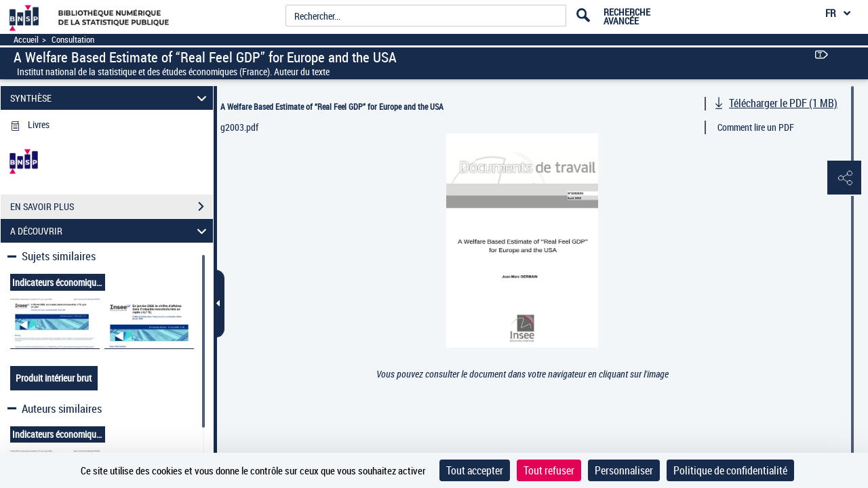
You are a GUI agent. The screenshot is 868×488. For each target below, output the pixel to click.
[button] (844, 178)
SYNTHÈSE (111, 98)
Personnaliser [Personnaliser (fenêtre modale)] (624, 470)
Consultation (73, 40)
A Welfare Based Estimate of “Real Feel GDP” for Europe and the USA (332, 106)
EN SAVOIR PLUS (112, 207)
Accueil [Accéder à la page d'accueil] (26, 40)
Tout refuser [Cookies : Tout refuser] (549, 470)
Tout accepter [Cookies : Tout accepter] (475, 470)
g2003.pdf (239, 127)
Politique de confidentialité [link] (730, 470)
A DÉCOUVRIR (111, 231)
